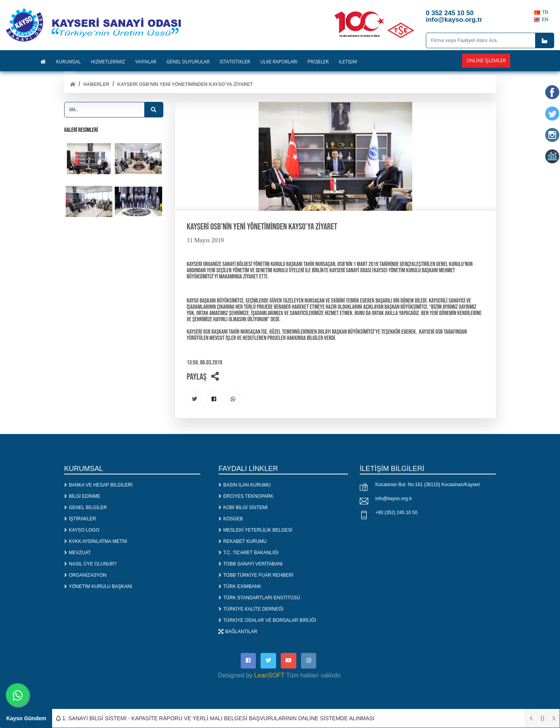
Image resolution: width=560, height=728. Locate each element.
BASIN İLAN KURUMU (245, 485)
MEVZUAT (77, 553)
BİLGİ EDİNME (82, 496)
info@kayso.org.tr (394, 499)
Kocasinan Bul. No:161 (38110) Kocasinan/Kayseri (428, 485)
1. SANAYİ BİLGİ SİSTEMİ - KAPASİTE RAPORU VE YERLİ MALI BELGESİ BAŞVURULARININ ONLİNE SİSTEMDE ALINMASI (215, 718)
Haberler (96, 84)
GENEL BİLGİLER (86, 507)
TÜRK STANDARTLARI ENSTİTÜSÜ (259, 598)
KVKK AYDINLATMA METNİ (96, 541)
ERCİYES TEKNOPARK (246, 496)
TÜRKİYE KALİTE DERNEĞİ (251, 609)
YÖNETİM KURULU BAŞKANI (98, 586)
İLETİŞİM (348, 62)
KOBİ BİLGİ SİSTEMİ (243, 507)
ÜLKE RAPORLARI (279, 62)
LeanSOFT (269, 676)
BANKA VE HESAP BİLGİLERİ (98, 485)
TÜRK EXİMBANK (240, 586)
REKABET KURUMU (243, 541)
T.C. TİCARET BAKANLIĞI (248, 553)
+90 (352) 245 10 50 (396, 513)
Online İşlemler (486, 60)
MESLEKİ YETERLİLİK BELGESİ (255, 530)
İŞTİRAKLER (80, 519)
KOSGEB (231, 519)
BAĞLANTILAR (238, 632)
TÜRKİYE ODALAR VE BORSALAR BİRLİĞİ (267, 620)
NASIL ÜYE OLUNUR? (90, 564)
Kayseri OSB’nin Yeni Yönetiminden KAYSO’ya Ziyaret (185, 84)
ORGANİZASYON (85, 575)
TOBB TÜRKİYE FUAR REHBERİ (256, 575)
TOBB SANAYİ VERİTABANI (251, 564)
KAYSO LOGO (82, 530)
